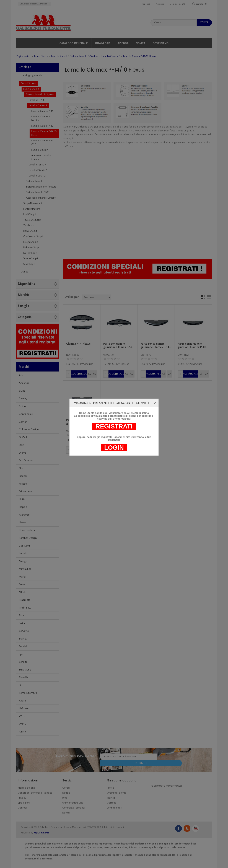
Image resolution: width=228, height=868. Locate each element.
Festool (23, 484)
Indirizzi (111, 798)
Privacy (22, 798)
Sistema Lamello (35, 181)
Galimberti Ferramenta (167, 786)
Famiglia (23, 306)
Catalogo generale (74, 43)
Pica (21, 615)
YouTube (196, 828)
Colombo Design (29, 429)
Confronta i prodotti (74, 808)
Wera (22, 716)
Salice (22, 623)
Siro (21, 685)
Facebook (178, 828)
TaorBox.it (29, 225)
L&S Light (24, 546)
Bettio (22, 406)
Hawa (22, 522)
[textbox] (174, 23)
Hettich (23, 499)
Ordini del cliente (117, 793)
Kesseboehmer (28, 530)
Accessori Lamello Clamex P (41, 157)
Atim (22, 375)
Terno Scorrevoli (28, 693)
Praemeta (25, 600)
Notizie (66, 793)
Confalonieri (26, 414)
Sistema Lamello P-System (84, 56)
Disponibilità (26, 284)
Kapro (22, 701)
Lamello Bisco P (40, 150)
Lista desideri (114, 808)
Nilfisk (22, 592)
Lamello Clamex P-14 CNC (42, 143)
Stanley (23, 639)
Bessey (23, 398)
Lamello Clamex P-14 (42, 111)
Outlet (24, 272)
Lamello (24, 553)
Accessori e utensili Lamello (41, 198)
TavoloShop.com (32, 220)
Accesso (160, 4)
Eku (21, 468)
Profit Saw (25, 608)
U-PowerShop (31, 248)
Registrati (146, 4)
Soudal (23, 646)
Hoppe (23, 507)
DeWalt (23, 437)
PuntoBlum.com (32, 209)
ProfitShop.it (30, 214)
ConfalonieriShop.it (33, 237)
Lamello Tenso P (37, 165)
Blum (22, 391)
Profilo (111, 788)
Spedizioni (24, 803)
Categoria (25, 317)
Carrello (112, 803)
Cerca (66, 788)
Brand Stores (41, 56)
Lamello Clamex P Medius (41, 119)
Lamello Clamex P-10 (42, 126)
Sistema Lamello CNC (37, 192)
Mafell (22, 577)
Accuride (24, 383)
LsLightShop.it (31, 242)
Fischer (23, 476)
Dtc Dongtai (26, 460)
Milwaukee (25, 569)
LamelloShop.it (59, 56)
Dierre (22, 453)
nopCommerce (41, 833)
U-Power (24, 708)
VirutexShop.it (31, 259)
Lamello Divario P (38, 170)
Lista (209, 297)
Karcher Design (28, 538)
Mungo (23, 561)
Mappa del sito (26, 788)
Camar (23, 422)
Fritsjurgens (26, 491)
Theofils (24, 677)
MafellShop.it (30, 253)
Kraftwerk (25, 515)
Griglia (203, 297)
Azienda (123, 43)
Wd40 (23, 724)
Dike (21, 445)
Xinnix (22, 732)
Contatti (22, 808)
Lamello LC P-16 (37, 100)
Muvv (22, 584)
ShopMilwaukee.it (33, 203)
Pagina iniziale (24, 56)
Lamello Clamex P (111, 56)
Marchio (24, 295)
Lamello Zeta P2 (37, 176)
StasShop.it (29, 264)
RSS (187, 828)
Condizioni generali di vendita (35, 793)
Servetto (24, 631)
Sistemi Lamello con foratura (41, 187)
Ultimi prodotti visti (73, 803)
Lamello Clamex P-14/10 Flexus (44, 133)
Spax (22, 654)
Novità (141, 43)
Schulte (23, 662)
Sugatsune (25, 670)
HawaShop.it (30, 231)
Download (103, 43)
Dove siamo (161, 43)
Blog (65, 798)
